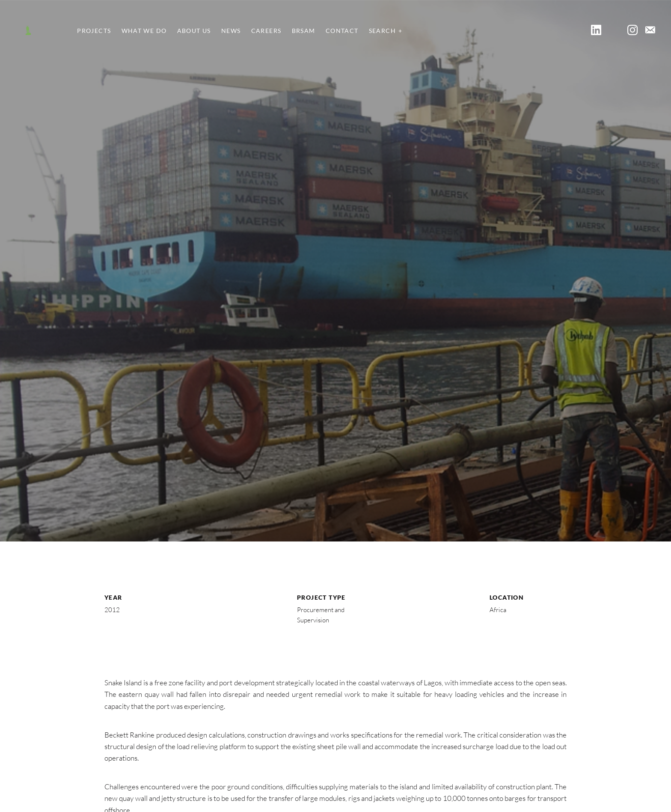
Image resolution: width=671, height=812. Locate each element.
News (231, 31)
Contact (342, 31)
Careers (266, 31)
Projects (94, 31)
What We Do (144, 31)
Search (382, 31)
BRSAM (304, 31)
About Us (194, 31)
